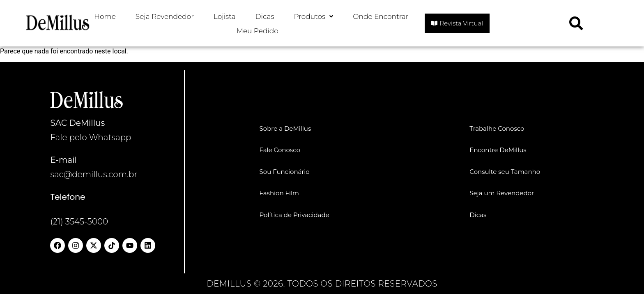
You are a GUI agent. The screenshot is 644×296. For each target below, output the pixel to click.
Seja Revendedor (165, 16)
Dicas (265, 16)
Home (105, 16)
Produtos (314, 16)
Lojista (225, 16)
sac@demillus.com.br (94, 174)
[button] (314, 17)
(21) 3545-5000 (79, 222)
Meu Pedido (258, 31)
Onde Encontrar (381, 16)
